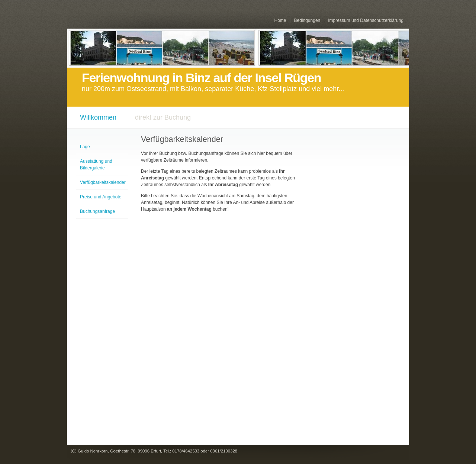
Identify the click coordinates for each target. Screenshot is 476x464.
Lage (85, 147)
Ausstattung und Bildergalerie (96, 165)
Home (280, 20)
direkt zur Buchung (163, 117)
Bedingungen (307, 20)
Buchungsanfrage (97, 211)
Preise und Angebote (101, 197)
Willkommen (98, 117)
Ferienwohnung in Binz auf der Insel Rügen (201, 78)
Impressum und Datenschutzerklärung (366, 20)
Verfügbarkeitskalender (103, 182)
